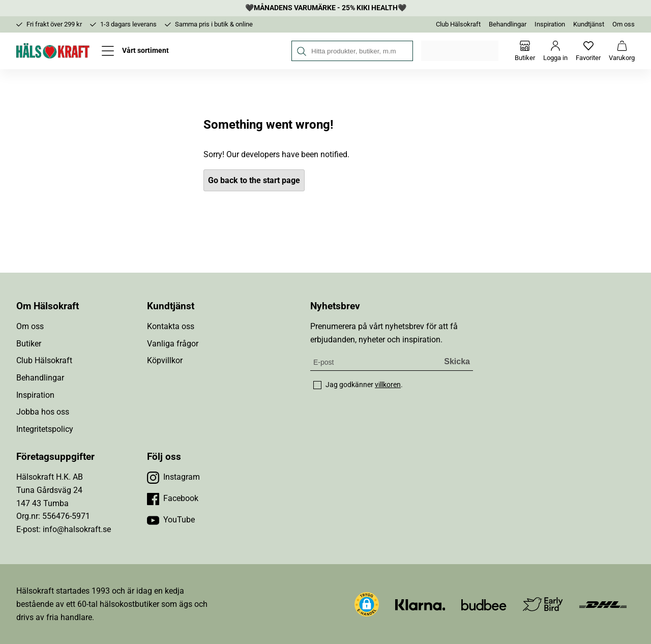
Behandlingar (508, 24)
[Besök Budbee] (484, 604)
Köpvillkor (165, 360)
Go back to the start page (254, 180)
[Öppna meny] (135, 51)
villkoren (388, 385)
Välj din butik (461, 51)
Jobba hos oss (43, 412)
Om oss (624, 24)
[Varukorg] (622, 51)
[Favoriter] (588, 51)
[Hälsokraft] (53, 51)
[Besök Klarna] (420, 604)
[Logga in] (555, 51)
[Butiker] (525, 51)
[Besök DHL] (603, 604)
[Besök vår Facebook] (173, 499)
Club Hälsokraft (458, 24)
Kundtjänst (589, 24)
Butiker (29, 344)
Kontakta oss (171, 326)
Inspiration (550, 24)
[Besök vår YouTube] (171, 520)
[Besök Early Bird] (543, 604)
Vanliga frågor (173, 344)
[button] (367, 604)
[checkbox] (317, 385)
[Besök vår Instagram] (173, 477)
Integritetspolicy (45, 429)
